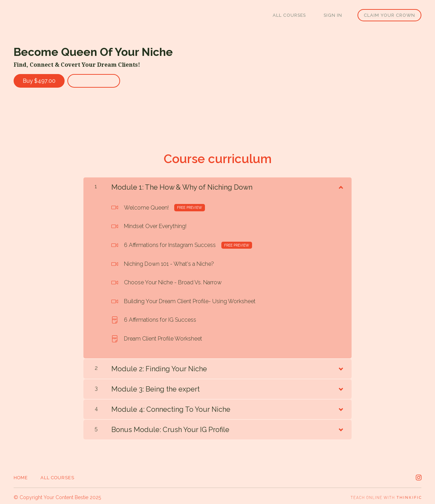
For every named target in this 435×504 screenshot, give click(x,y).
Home (21, 475)
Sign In (336, 15)
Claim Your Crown (389, 15)
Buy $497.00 (39, 81)
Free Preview (97, 81)
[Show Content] (340, 183)
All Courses (297, 15)
